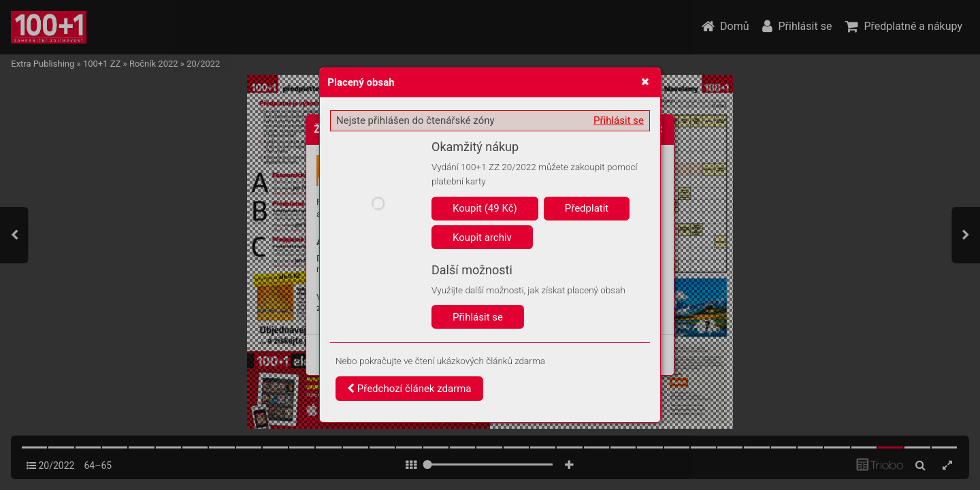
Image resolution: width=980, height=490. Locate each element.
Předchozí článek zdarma (409, 389)
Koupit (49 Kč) (485, 208)
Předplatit (587, 208)
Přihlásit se (619, 120)
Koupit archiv (482, 238)
